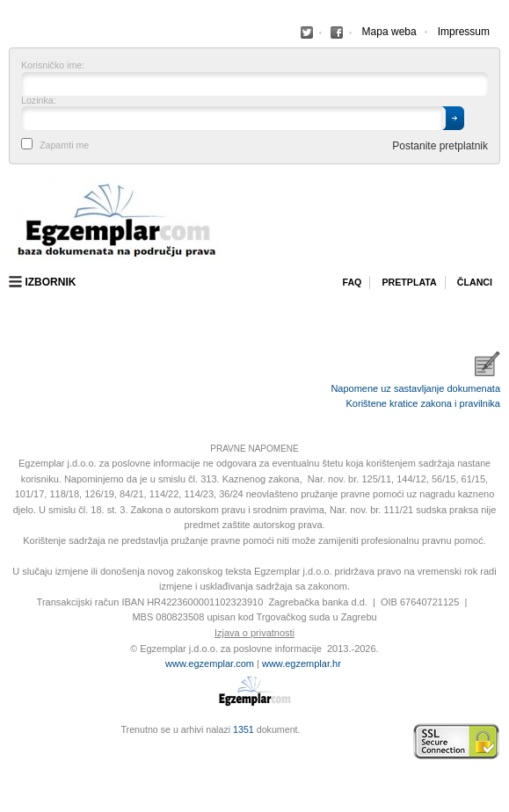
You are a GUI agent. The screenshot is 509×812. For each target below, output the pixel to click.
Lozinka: (39, 101)
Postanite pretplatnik (440, 146)
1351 (244, 729)
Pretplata (409, 282)
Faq (352, 282)
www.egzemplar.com (210, 663)
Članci (475, 282)
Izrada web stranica (13, 742)
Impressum (464, 32)
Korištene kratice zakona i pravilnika (423, 403)
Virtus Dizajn (13, 750)
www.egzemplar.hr (302, 663)
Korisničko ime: (53, 65)
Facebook (307, 33)
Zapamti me (64, 145)
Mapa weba (389, 32)
